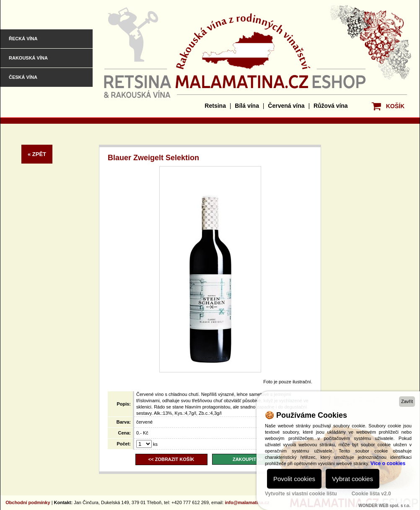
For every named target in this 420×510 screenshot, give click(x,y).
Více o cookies (388, 463)
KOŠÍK (395, 106)
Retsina (215, 106)
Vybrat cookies (353, 479)
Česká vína (23, 77)
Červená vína (286, 106)
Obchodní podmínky (28, 502)
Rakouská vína (28, 58)
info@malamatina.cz (247, 502)
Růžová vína (331, 106)
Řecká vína (23, 39)
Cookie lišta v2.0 (371, 494)
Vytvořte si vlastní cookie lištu (301, 494)
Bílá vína (247, 106)
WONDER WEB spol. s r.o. (384, 506)
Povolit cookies (294, 479)
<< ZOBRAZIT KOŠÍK (171, 459)
